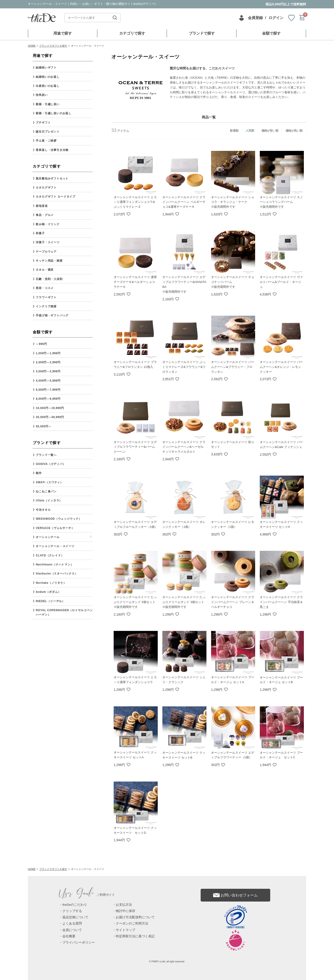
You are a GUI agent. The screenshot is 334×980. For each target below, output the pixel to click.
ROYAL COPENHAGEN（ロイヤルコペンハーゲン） (64, 612)
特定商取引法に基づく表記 (135, 936)
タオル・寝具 (45, 270)
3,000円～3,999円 (48, 371)
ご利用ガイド (87, 895)
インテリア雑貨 (46, 306)
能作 (39, 473)
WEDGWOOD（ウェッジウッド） (59, 519)
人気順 (250, 131)
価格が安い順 (270, 131)
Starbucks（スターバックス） (57, 574)
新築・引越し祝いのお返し (54, 113)
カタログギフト (46, 188)
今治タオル (43, 510)
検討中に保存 (125, 911)
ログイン (276, 18)
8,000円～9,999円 (48, 399)
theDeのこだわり (75, 905)
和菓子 (40, 233)
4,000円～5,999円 (48, 381)
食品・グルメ (45, 215)
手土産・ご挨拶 (46, 141)
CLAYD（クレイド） (50, 555)
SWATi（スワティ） (49, 482)
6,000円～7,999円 (48, 390)
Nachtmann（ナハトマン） (55, 565)
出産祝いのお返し (48, 86)
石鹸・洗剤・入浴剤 (49, 279)
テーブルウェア (46, 252)
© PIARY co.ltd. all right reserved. (167, 962)
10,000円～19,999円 (50, 408)
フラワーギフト (46, 297)
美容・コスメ (45, 288)
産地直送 (42, 206)
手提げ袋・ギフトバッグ (52, 315)
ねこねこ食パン (46, 491)
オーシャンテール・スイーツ (55, 546)
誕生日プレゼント (48, 132)
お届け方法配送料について (135, 917)
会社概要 (69, 936)
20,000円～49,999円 (50, 417)
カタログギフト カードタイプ (56, 197)
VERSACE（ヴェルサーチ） (55, 528)
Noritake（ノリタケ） (51, 583)
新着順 (234, 131)
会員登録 (255, 18)
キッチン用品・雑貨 (49, 261)
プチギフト (43, 123)
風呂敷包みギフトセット (52, 178)
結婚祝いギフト (46, 68)
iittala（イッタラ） (49, 500)
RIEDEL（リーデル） (50, 601)
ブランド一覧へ (46, 455)
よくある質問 (72, 923)
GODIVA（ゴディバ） (51, 464)
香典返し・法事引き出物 (52, 150)
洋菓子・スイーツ (48, 242)
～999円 (41, 344)
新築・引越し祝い (48, 104)
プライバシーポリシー (79, 943)
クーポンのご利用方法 (132, 923)
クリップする (72, 911)
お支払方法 (124, 905)
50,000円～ (43, 426)
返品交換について (75, 917)
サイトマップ (125, 930)
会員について (72, 930)
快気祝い (42, 95)
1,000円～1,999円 (48, 353)
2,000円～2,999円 (48, 362)
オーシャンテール (48, 537)
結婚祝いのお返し (48, 77)
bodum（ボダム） (48, 592)
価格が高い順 (294, 131)
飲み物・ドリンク (48, 224)
